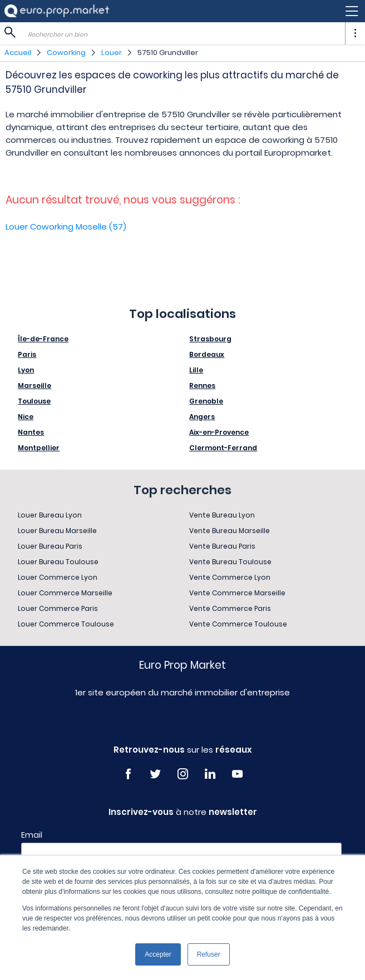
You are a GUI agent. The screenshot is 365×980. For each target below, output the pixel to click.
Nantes (31, 432)
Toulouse (34, 401)
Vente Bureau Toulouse (230, 562)
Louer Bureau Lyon (50, 515)
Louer (112, 53)
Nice (26, 417)
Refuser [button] (209, 954)
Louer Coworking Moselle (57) (66, 227)
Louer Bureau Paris (50, 546)
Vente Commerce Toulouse (238, 624)
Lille (196, 370)
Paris (27, 354)
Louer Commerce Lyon (58, 577)
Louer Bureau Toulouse (58, 562)
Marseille (34, 385)
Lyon (26, 370)
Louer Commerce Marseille (65, 593)
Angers (202, 417)
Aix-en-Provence (219, 432)
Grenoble (206, 401)
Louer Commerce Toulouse (66, 624)
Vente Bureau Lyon (222, 515)
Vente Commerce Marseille (237, 593)
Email (32, 835)
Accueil (18, 53)
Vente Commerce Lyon (230, 577)
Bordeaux (207, 354)
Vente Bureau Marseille (230, 531)
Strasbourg (210, 339)
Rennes (202, 385)
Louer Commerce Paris (58, 608)
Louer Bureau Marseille (57, 531)
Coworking (66, 53)
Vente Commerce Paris (230, 608)
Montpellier (39, 448)
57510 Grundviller (168, 53)
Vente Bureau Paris (222, 546)
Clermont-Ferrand (223, 448)
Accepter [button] (158, 954)
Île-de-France (43, 339)
